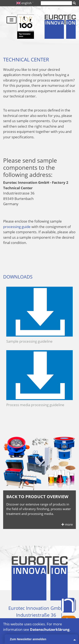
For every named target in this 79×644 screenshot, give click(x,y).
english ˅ (25, 3)
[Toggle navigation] (12, 20)
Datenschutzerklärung (50, 629)
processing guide (17, 227)
